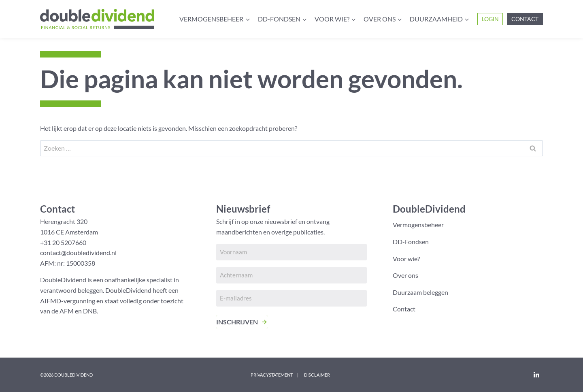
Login (490, 19)
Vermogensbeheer (418, 225)
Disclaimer (317, 375)
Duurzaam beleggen (420, 292)
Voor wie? (406, 259)
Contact (525, 19)
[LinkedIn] (536, 375)
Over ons (405, 275)
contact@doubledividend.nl (78, 252)
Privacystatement (272, 375)
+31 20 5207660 (63, 242)
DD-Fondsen (411, 242)
